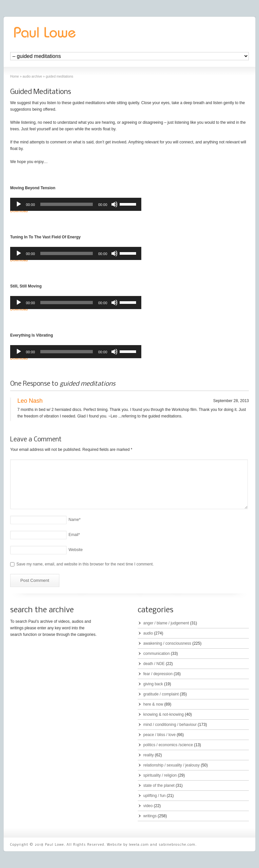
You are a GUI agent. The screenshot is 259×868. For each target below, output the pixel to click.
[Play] (19, 204)
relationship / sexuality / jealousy (171, 765)
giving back (153, 684)
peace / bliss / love (159, 735)
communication (157, 654)
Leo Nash (30, 401)
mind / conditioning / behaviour (170, 725)
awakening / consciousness (167, 643)
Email (74, 535)
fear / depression (158, 674)
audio (148, 633)
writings (150, 816)
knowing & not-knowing (163, 714)
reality (149, 755)
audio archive (32, 76)
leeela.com (139, 845)
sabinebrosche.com (177, 845)
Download (19, 211)
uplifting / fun (154, 796)
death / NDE (154, 664)
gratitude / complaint (161, 694)
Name (75, 520)
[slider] (67, 204)
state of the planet (159, 785)
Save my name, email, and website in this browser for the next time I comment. (85, 564)
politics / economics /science (168, 745)
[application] (76, 204)
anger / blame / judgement (166, 623)
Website (76, 550)
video (148, 806)
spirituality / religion (160, 775)
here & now (153, 704)
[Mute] (114, 204)
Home (15, 76)
